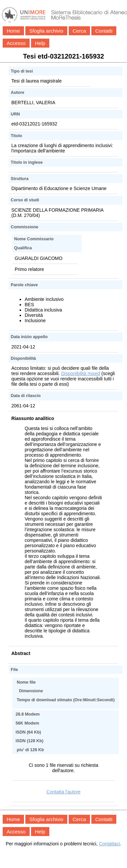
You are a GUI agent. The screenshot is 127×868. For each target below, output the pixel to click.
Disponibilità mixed (80, 373)
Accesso (16, 43)
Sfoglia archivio (46, 31)
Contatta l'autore (63, 792)
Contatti (104, 31)
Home (13, 31)
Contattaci (109, 844)
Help (40, 43)
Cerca (79, 31)
